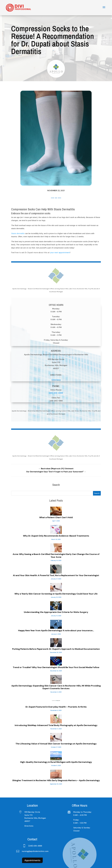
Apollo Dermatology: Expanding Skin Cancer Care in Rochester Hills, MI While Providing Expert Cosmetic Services (56, 670)
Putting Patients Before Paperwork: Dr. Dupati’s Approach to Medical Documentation (56, 632)
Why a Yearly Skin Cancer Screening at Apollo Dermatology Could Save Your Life (56, 577)
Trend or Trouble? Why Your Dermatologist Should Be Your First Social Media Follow (56, 650)
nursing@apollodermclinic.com (35, 834)
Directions (29, 809)
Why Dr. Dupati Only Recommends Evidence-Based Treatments (56, 519)
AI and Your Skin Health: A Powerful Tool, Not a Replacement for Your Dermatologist (56, 558)
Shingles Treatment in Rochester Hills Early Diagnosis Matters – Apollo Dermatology (56, 763)
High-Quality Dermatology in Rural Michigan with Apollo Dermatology (56, 745)
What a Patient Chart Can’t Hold (56, 500)
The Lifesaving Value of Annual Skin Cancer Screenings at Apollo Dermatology (56, 727)
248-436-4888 (56, 376)
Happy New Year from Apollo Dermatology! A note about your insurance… (56, 613)
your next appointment (60, 235)
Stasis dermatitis (18, 216)
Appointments (32, 843)
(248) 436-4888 (35, 829)
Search (97, 476)
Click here (56, 363)
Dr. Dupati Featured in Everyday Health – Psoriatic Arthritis (56, 690)
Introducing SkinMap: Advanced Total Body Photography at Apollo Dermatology (56, 708)
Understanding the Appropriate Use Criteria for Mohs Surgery (56, 595)
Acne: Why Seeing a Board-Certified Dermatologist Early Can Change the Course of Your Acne (56, 538)
